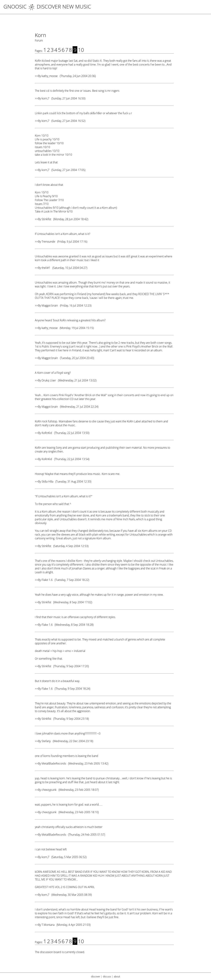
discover (96, 976)
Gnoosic (15, 7)
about (117, 976)
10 (81, 50)
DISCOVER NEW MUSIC (60, 7)
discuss (107, 976)
